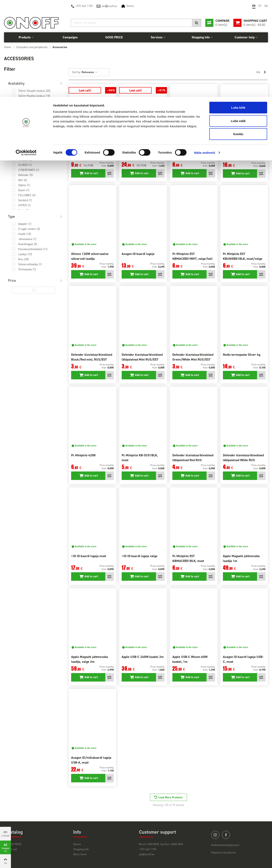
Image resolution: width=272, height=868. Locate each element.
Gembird (25, 200)
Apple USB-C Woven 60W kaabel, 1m (190, 659)
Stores (77, 844)
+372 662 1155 (148, 849)
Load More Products (171, 797)
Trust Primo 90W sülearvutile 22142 (142, 155)
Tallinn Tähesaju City (33, 101)
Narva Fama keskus (33, 111)
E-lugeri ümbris (29, 229)
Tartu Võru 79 (29, 106)
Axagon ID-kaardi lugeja (138, 254)
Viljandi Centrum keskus (35, 121)
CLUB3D (25, 165)
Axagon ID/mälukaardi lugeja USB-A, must (91, 760)
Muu (23, 259)
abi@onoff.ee (147, 854)
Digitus (24, 185)
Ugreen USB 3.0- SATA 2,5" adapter (242, 155)
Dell (23, 180)
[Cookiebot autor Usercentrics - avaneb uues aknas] (26, 56)
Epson (24, 190)
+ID (22, 150)
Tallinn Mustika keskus (34, 96)
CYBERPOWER (29, 170)
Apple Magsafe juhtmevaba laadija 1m (241, 558)
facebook (226, 835)
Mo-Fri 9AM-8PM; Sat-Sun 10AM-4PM (161, 844)
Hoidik (25, 234)
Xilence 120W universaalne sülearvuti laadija (90, 256)
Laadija (25, 254)
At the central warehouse (36, 131)
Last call (12, 849)
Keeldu (238, 37)
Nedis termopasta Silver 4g (242, 355)
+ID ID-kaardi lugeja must (89, 556)
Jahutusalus (27, 239)
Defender (25, 175)
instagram (215, 835)
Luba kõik (238, 11)
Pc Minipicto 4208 (83, 455)
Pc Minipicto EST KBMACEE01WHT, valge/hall (192, 256)
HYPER (24, 205)
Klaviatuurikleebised (33, 249)
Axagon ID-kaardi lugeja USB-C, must (243, 659)
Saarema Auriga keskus (35, 126)
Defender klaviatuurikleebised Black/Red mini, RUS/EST (92, 357)
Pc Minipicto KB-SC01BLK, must (140, 458)
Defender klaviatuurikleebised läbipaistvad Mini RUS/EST (142, 357)
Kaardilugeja (28, 244)
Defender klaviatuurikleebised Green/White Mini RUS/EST (193, 357)
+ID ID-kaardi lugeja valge (140, 556)
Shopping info (81, 849)
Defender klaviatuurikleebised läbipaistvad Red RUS (193, 458)
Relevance (90, 72)
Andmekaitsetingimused (225, 845)
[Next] (265, 72)
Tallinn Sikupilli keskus (34, 91)
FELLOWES (27, 195)
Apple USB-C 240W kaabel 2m (143, 657)
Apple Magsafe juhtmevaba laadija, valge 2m (90, 659)
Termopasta (27, 269)
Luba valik (238, 24)
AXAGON (25, 160)
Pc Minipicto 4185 (185, 153)
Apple (24, 155)
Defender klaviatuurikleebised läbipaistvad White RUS (243, 458)
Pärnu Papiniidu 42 (32, 116)
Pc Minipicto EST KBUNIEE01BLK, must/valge (243, 256)
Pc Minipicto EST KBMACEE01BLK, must (188, 558)
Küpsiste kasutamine (224, 853)
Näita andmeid (205, 56)
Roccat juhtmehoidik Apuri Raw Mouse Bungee (92, 155)
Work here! (80, 854)
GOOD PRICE (14, 844)
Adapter (25, 224)
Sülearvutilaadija (30, 264)
